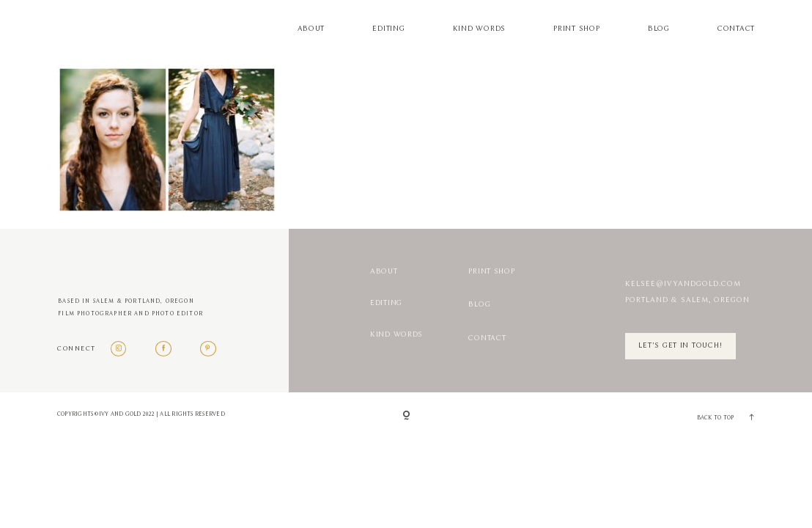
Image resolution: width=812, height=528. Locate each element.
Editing (388, 29)
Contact (736, 29)
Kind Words (479, 29)
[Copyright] (406, 417)
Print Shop (576, 29)
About (311, 29)
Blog (659, 29)
